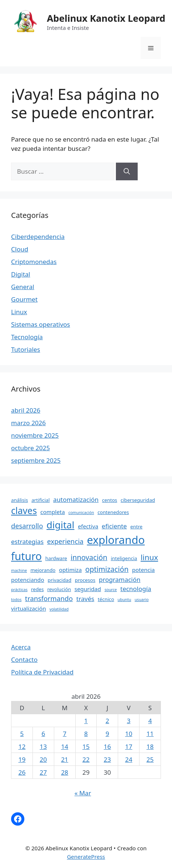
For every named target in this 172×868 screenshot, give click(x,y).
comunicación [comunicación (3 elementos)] (81, 513)
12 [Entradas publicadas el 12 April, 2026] (22, 747)
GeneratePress (86, 857)
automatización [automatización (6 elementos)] (76, 499)
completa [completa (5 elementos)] (53, 512)
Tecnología (27, 337)
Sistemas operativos (41, 324)
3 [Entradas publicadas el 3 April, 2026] (129, 721)
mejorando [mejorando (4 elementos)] (43, 570)
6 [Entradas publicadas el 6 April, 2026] (43, 734)
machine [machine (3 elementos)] (19, 570)
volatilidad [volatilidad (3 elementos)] (59, 609)
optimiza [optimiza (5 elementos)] (70, 570)
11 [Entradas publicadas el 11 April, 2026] (150, 734)
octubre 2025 (30, 448)
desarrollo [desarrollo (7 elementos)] (27, 526)
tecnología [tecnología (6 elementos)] (136, 589)
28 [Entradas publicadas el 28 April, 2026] (64, 772)
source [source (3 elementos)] (111, 590)
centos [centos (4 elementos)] (109, 500)
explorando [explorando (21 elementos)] (116, 540)
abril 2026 (26, 410)
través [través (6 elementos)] (85, 599)
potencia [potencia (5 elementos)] (144, 570)
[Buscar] (127, 171)
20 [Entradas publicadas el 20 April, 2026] (43, 759)
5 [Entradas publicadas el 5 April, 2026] (22, 734)
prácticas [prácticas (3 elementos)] (19, 590)
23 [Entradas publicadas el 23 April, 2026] (107, 759)
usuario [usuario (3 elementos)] (142, 600)
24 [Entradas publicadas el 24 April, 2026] (129, 759)
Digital (21, 274)
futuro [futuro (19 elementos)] (26, 556)
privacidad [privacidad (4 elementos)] (59, 580)
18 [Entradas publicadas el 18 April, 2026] (150, 747)
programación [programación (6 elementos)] (120, 579)
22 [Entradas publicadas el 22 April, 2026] (86, 759)
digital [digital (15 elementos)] (60, 525)
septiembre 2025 (36, 460)
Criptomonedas (34, 262)
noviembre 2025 (35, 435)
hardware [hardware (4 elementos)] (56, 558)
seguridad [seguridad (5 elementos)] (88, 589)
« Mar (83, 793)
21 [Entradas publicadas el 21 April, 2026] (64, 759)
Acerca (21, 647)
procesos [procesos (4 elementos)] (85, 580)
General (23, 287)
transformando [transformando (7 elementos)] (49, 598)
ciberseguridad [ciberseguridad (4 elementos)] (138, 500)
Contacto (24, 659)
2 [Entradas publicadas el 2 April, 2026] (107, 721)
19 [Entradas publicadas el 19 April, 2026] (22, 759)
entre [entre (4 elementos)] (136, 527)
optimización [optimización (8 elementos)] (107, 569)
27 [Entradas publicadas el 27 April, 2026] (43, 772)
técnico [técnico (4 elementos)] (106, 599)
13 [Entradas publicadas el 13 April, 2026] (43, 747)
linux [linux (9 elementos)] (149, 557)
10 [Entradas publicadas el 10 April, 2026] (129, 734)
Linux (19, 312)
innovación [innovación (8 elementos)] (89, 557)
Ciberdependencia (38, 237)
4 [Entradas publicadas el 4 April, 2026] (150, 721)
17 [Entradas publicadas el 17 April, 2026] (129, 747)
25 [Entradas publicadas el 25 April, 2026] (150, 759)
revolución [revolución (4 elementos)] (59, 589)
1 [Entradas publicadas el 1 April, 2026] (86, 721)
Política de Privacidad (42, 672)
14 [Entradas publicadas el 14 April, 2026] (64, 747)
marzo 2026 (28, 423)
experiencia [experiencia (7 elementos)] (65, 541)
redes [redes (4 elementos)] (37, 589)
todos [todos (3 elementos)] (16, 600)
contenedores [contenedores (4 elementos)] (113, 512)
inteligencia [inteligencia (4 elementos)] (124, 558)
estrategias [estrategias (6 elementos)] (27, 541)
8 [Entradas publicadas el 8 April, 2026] (86, 734)
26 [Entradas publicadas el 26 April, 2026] (22, 772)
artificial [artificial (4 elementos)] (40, 500)
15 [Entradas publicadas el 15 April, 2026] (86, 747)
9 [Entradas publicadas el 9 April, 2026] (107, 734)
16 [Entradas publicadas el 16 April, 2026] (107, 747)
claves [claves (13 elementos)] (24, 511)
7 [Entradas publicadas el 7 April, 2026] (65, 734)
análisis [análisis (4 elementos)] (20, 500)
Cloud (20, 249)
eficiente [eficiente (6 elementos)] (114, 526)
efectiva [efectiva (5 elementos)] (88, 526)
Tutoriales (26, 349)
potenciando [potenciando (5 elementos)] (28, 580)
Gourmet (24, 299)
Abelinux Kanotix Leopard (106, 18)
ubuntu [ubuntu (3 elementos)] (125, 600)
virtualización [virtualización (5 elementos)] (29, 608)
